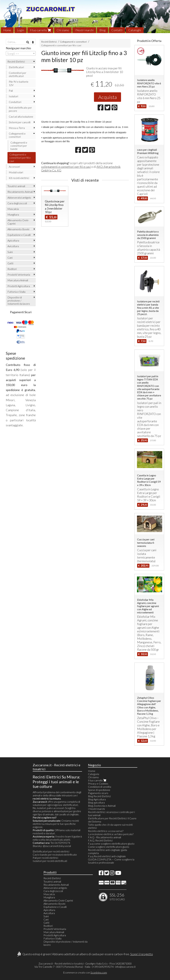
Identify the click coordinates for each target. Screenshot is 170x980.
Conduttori (15, 102)
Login (21, 30)
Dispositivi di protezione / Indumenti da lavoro (19, 300)
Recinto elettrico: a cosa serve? (106, 831)
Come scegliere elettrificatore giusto (109, 847)
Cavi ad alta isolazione (21, 117)
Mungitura (13, 214)
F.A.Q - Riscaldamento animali (105, 837)
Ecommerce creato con (85, 972)
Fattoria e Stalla (16, 292)
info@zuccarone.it (126, 967)
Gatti (10, 263)
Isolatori (13, 96)
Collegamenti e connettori (73, 42)
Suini (10, 252)
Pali (11, 91)
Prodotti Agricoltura (19, 286)
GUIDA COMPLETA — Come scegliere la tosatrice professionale (111, 861)
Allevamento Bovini (18, 229)
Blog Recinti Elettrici (99, 796)
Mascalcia (13, 209)
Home (7, 30)
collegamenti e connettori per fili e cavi (66, 167)
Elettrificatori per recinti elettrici (51, 851)
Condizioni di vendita (100, 787)
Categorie (94, 774)
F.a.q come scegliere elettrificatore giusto (111, 844)
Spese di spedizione (99, 790)
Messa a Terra (17, 128)
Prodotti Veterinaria (19, 275)
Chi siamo (63, 30)
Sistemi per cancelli (20, 122)
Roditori (12, 269)
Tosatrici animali (16, 186)
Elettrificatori (16, 67)
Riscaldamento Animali (20, 192)
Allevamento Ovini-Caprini (18, 222)
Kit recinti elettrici (19, 178)
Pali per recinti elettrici (45, 858)
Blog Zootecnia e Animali (102, 806)
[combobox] (21, 53)
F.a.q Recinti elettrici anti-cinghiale (107, 856)
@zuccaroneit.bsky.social (57, 846)
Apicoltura (13, 240)
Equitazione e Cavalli (19, 235)
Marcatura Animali (18, 280)
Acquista (107, 97)
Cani (10, 258)
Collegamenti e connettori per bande (19, 146)
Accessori (14, 167)
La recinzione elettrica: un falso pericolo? (111, 834)
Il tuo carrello (40, 30)
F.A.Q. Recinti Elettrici (100, 840)
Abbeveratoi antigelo (19, 198)
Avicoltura (13, 246)
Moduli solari (16, 172)
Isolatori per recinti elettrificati (50, 861)
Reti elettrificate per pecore (20, 109)
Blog (103, 30)
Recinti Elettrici (49, 42)
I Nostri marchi (84, 30)
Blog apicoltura (96, 802)
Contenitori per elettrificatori (18, 74)
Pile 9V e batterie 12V (19, 83)
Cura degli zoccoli (17, 203)
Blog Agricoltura (97, 799)
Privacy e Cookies (98, 783)
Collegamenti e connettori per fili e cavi (61, 45)
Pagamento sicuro (98, 793)
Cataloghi (135, 30)
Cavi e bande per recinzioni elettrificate (55, 855)
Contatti (117, 30)
